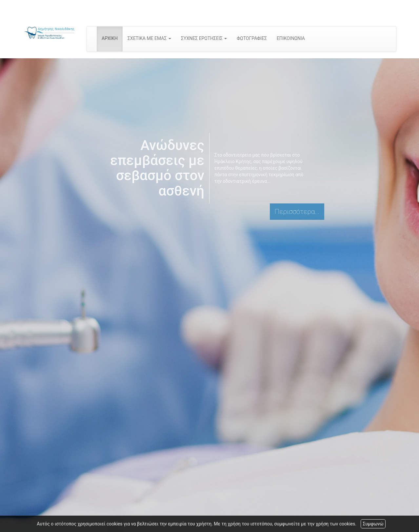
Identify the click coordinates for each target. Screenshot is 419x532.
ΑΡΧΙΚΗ (110, 38)
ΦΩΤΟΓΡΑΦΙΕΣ (252, 38)
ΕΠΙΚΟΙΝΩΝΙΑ (291, 38)
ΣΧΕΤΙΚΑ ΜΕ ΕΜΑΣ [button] (149, 38)
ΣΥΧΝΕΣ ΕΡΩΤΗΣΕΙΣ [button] (204, 38)
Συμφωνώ (373, 524)
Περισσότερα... (297, 212)
